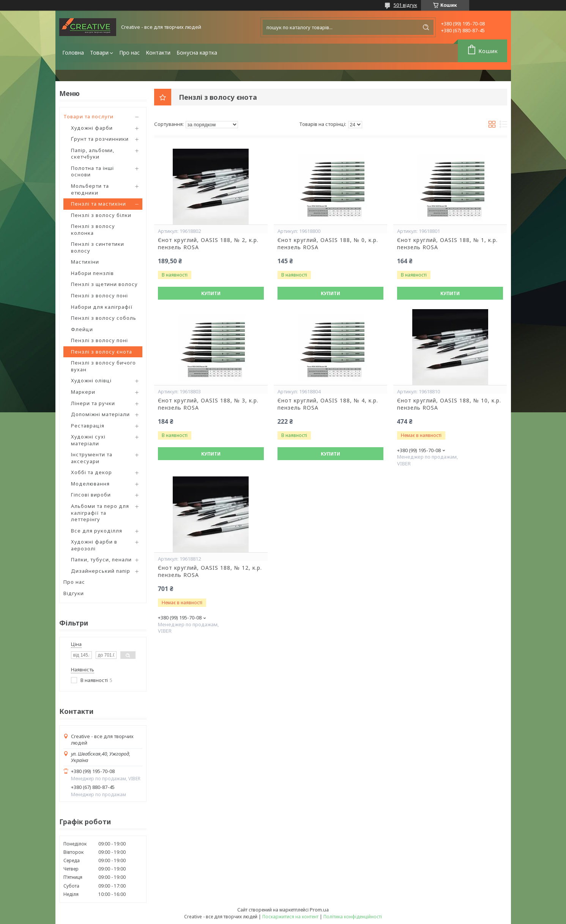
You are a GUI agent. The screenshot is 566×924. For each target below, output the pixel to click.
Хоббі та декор (91, 472)
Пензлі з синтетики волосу (98, 247)
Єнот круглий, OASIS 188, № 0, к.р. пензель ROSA (328, 244)
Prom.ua (319, 910)
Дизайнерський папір (101, 571)
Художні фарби (92, 128)
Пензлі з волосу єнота (102, 352)
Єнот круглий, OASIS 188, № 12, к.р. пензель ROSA (210, 571)
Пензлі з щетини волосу (104, 284)
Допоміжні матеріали (100, 414)
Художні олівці (91, 380)
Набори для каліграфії (102, 307)
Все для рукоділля (97, 531)
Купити (211, 293)
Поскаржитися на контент (290, 917)
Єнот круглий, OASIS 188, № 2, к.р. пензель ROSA (208, 244)
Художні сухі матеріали (88, 440)
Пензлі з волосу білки (101, 215)
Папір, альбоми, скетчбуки (93, 154)
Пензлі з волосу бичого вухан (103, 366)
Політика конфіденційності (353, 917)
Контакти (158, 53)
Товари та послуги (88, 116)
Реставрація (88, 426)
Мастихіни (85, 262)
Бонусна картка (197, 53)
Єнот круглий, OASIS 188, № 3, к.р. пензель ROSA (208, 404)
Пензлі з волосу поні (99, 295)
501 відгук (405, 5)
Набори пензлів (92, 273)
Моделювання (90, 484)
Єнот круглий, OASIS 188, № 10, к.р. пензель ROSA (449, 404)
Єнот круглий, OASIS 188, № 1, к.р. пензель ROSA (447, 244)
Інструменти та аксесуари (92, 458)
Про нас (129, 53)
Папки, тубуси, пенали (101, 559)
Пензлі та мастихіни (99, 204)
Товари (99, 53)
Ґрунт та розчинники (100, 139)
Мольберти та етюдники (90, 189)
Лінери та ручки (93, 403)
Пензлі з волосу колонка (93, 229)
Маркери (83, 392)
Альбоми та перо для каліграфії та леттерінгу (100, 513)
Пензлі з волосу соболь (104, 318)
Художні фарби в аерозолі (94, 545)
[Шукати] (426, 27)
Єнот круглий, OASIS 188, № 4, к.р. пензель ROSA (328, 404)
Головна (73, 53)
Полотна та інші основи (92, 171)
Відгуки (74, 593)
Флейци (82, 329)
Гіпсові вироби (91, 495)
